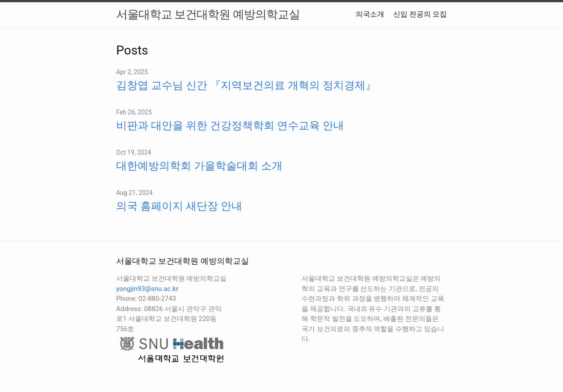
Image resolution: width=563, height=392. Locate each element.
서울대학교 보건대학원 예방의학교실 (208, 14)
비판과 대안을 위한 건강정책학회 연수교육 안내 (230, 126)
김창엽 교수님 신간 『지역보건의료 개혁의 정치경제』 (246, 85)
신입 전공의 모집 (420, 14)
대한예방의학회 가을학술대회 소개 (199, 166)
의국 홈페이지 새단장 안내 (179, 206)
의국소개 (370, 14)
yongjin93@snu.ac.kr (147, 289)
